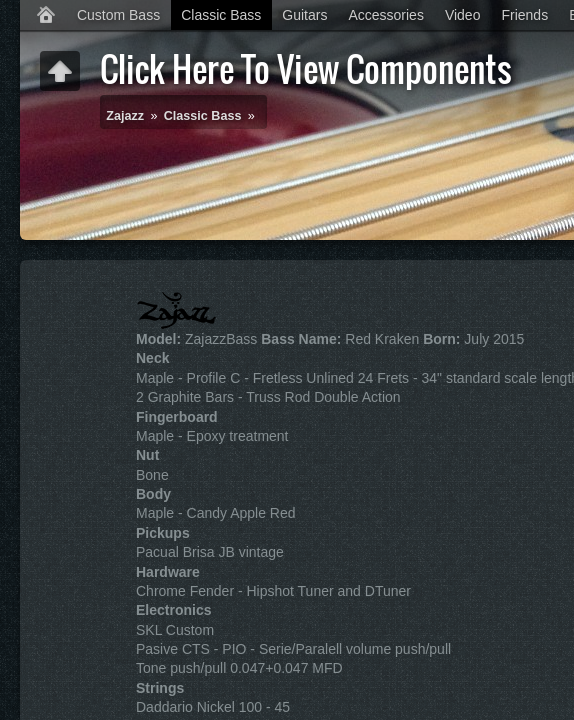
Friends (524, 15)
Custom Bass (118, 15)
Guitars (304, 15)
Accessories (385, 15)
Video (463, 15)
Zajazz (125, 116)
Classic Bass (221, 15)
